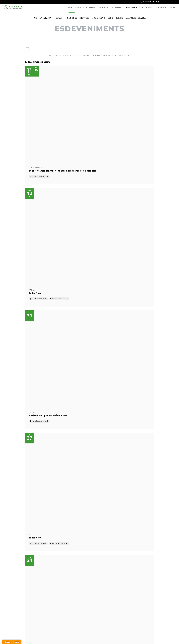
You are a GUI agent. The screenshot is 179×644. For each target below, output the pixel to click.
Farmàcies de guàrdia (135, 18)
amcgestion (35, 641)
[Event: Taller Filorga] (89, 260)
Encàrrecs (84, 18)
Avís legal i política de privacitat (57, 641)
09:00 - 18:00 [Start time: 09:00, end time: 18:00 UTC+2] (83, 162)
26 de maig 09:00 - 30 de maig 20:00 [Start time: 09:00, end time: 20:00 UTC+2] (46, 276)
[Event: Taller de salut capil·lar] (89, 148)
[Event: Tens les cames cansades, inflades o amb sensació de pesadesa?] (45, 92)
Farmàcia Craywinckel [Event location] (40, 111)
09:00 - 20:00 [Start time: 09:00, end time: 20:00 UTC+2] (128, 162)
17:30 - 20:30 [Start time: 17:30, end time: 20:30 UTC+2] (83, 271)
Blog (110, 18)
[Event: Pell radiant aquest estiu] (134, 203)
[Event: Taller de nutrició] (134, 148)
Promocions (71, 18)
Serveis (59, 18)
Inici (36, 18)
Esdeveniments (98, 18)
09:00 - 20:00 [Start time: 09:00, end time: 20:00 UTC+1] (39, 385)
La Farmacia (45, 18)
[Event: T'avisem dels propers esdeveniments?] (134, 92)
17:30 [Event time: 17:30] (81, 216)
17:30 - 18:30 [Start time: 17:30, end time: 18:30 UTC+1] (83, 105)
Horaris (119, 18)
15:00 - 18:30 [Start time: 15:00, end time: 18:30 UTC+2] (128, 216)
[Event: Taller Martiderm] (45, 203)
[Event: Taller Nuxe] (89, 92)
